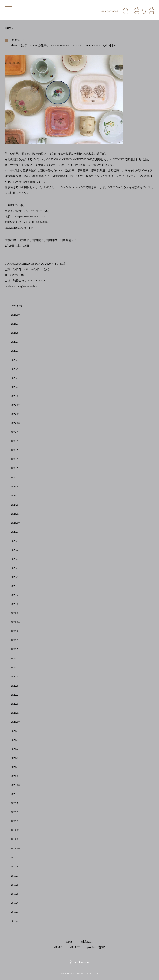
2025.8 (15, 333)
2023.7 (15, 550)
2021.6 (15, 758)
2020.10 (15, 785)
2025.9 (15, 324)
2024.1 (15, 505)
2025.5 (15, 360)
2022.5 (15, 667)
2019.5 (15, 894)
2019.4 (15, 903)
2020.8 (15, 794)
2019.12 (15, 830)
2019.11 (15, 839)
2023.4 (15, 577)
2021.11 (15, 713)
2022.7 (15, 649)
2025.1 (15, 396)
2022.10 (15, 622)
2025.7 (15, 342)
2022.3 (15, 686)
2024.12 (15, 405)
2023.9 (15, 532)
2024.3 (15, 487)
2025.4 (15, 369)
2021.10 (15, 722)
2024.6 (15, 459)
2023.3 (15, 586)
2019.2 (15, 921)
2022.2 (15, 695)
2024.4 (15, 477)
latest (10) (16, 306)
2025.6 (15, 351)
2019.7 (15, 876)
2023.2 (15, 595)
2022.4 (15, 677)
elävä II (75, 947)
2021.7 (15, 749)
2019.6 (15, 885)
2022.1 (15, 704)
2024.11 (15, 414)
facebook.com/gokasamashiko (21, 286)
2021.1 (15, 776)
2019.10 (15, 848)
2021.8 (15, 740)
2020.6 (15, 812)
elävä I (58, 947)
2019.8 (15, 867)
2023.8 (15, 541)
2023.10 (15, 523)
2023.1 (15, 604)
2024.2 (15, 496)
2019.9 (15, 857)
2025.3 (15, 378)
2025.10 (15, 315)
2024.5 (15, 468)
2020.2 (15, 821)
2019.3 (15, 912)
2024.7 (15, 450)
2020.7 (15, 803)
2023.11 (15, 514)
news (69, 941)
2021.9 (15, 731)
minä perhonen (82, 962)
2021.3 (15, 767)
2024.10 (15, 423)
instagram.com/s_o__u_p (19, 228)
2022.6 (15, 658)
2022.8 (15, 640)
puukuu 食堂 (96, 947)
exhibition (87, 941)
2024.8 (15, 441)
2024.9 (15, 432)
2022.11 (15, 613)
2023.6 (15, 559)
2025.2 (15, 387)
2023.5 (15, 568)
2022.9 (15, 631)
